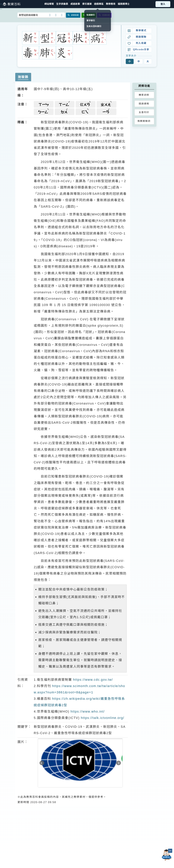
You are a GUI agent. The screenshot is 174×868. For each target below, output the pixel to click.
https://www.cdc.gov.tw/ (93, 680)
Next (119, 763)
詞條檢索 (73, 15)
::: (1, 4)
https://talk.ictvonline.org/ (103, 718)
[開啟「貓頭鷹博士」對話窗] (167, 855)
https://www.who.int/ (88, 711)
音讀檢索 (104, 15)
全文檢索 (89, 15)
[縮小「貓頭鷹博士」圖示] (170, 851)
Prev (42, 763)
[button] (87, 4)
